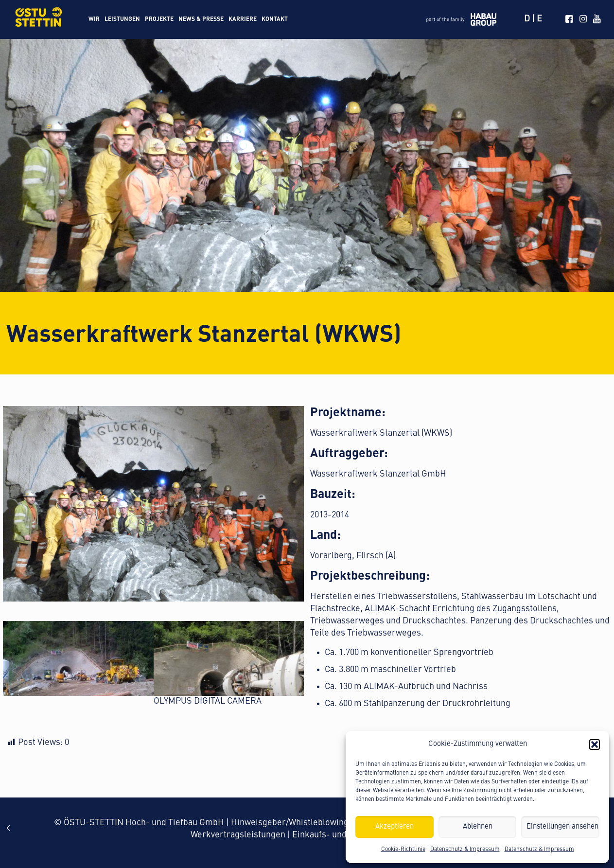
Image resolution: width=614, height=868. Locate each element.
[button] (595, 744)
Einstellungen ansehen (562, 827)
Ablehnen (478, 827)
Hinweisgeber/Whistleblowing (290, 823)
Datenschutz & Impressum (465, 850)
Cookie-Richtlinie (403, 850)
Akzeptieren (395, 827)
